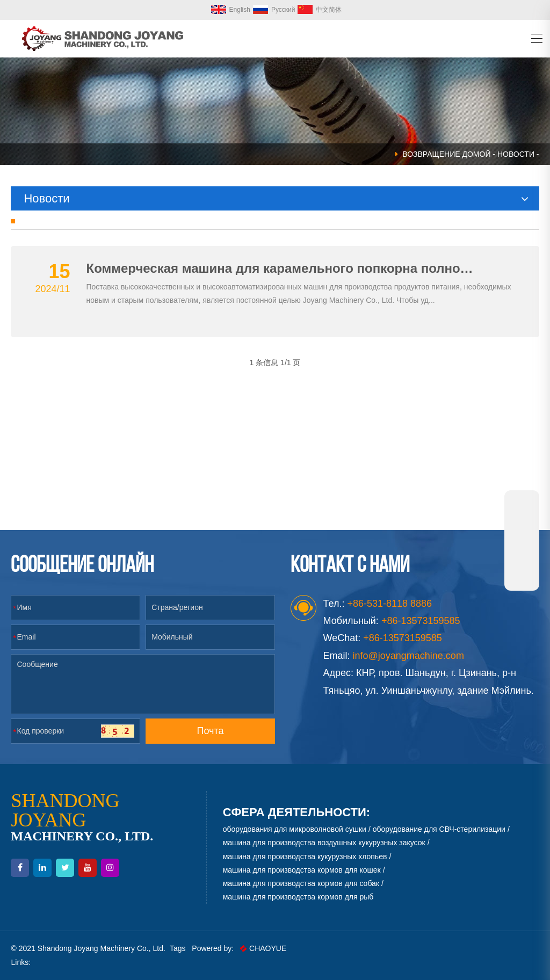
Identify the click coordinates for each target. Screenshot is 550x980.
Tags (178, 948)
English (231, 10)
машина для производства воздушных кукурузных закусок (324, 843)
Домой (476, 154)
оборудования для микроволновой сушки (295, 829)
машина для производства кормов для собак (301, 883)
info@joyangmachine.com (408, 656)
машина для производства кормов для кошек (302, 870)
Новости (516, 154)
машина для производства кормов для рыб (298, 897)
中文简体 (320, 10)
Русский (274, 10)
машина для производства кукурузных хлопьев (305, 856)
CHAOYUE (263, 948)
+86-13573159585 (403, 638)
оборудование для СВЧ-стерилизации (439, 829)
